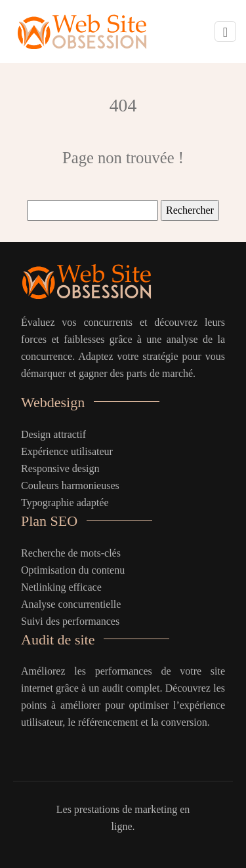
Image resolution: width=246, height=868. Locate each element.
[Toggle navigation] (225, 32)
